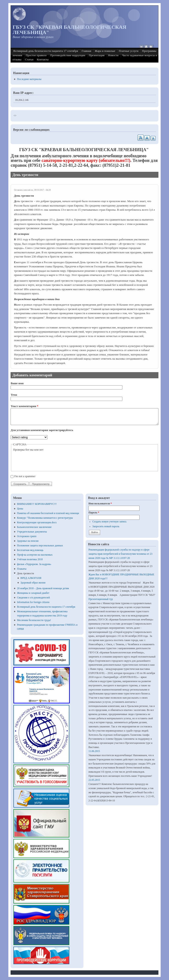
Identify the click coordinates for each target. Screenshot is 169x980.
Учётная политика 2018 (30, 559)
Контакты (43, 59)
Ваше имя (17, 383)
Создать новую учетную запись (109, 522)
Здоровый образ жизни (33, 583)
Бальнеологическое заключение (34, 527)
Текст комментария (24, 406)
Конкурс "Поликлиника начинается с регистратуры (45, 518)
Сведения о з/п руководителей (33, 598)
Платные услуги (129, 51)
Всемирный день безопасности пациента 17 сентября (46, 51)
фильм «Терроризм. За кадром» (34, 564)
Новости (113, 55)
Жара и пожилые (105, 51)
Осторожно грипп (27, 536)
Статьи (29, 59)
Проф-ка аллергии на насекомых (35, 555)
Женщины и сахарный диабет (33, 593)
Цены (20, 509)
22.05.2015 (94, 780)
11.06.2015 (94, 751)
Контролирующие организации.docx (37, 523)
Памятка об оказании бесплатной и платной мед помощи (48, 513)
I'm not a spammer (25, 476)
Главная (86, 51)
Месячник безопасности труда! (34, 620)
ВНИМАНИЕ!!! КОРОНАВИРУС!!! (37, 504)
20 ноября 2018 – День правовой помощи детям (43, 588)
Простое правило (36, 55)
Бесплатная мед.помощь (30, 550)
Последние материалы (29, 79)
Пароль (94, 513)
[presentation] (47, 460)
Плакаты (22, 569)
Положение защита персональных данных (40, 546)
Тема (14, 395)
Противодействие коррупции (68, 55)
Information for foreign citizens (33, 602)
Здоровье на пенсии (28, 541)
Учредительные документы (32, 532)
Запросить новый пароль (106, 526)
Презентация (97, 55)
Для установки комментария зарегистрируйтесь (42, 430)
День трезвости (25, 573)
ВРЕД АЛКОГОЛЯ (31, 578)
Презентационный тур (101, 599)
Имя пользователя (100, 504)
